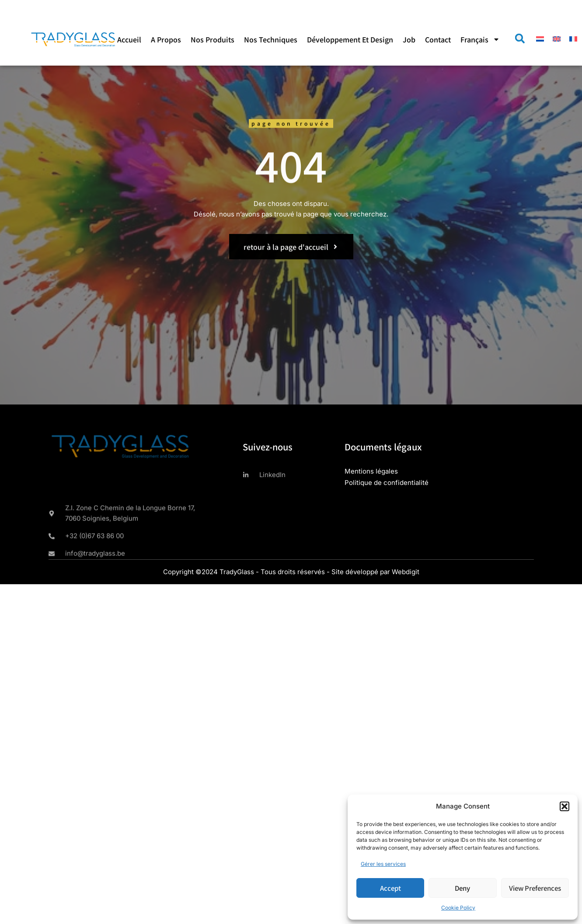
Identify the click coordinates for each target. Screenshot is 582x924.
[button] (565, 806)
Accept (390, 888)
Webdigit (406, 572)
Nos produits (213, 39)
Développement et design (350, 39)
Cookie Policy (458, 908)
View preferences (535, 888)
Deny (462, 888)
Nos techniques (271, 39)
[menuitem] (480, 39)
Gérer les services (383, 864)
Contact (438, 39)
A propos (166, 39)
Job (409, 39)
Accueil (129, 39)
